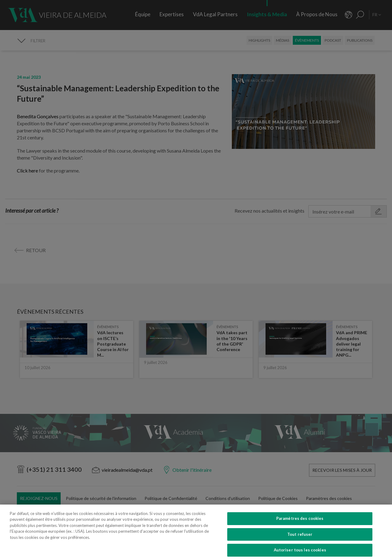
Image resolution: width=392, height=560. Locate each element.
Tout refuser (300, 544)
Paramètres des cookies (300, 529)
